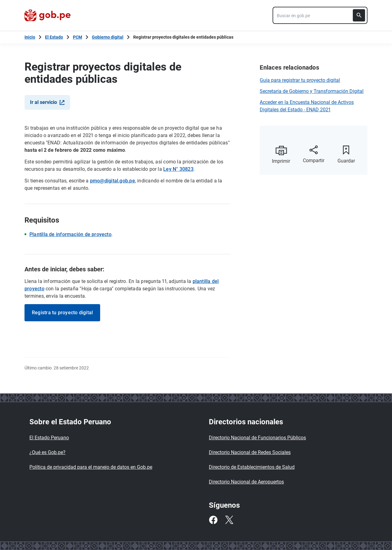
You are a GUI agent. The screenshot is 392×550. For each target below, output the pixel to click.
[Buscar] (359, 15)
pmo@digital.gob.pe (113, 181)
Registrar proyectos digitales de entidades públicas (183, 37)
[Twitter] (229, 520)
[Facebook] (213, 520)
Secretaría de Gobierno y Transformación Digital (312, 91)
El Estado (54, 37)
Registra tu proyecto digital (62, 313)
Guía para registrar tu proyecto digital (300, 80)
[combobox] (320, 15)
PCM (77, 37)
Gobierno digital (108, 37)
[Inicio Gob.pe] (30, 37)
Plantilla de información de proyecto (70, 234)
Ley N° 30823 (178, 169)
